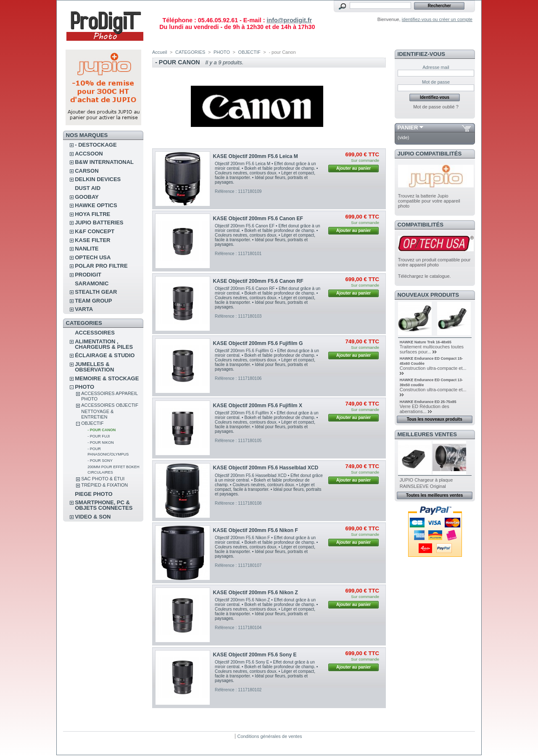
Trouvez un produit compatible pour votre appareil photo (434, 262)
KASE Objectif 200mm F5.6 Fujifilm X (258, 406)
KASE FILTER (92, 240)
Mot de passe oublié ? (436, 107)
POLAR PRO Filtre (101, 266)
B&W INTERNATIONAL (104, 162)
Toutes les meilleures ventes (434, 495)
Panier (408, 128)
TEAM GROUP (93, 301)
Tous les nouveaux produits (435, 419)
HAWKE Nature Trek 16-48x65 (426, 342)
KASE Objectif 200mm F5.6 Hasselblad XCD (266, 468)
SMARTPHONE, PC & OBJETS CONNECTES (104, 505)
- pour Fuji (99, 436)
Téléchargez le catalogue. (425, 276)
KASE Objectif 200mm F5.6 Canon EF (258, 219)
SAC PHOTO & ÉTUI (103, 479)
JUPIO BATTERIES (99, 223)
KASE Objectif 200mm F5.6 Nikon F (256, 530)
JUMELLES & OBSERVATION (94, 367)
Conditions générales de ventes (269, 736)
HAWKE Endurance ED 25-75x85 (428, 402)
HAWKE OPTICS (96, 205)
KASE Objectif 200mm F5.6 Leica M (256, 156)
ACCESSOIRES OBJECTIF (110, 405)
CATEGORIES (190, 52)
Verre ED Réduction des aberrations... (425, 409)
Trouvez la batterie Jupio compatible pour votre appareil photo (429, 201)
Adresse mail (436, 67)
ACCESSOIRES (95, 333)
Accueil (160, 52)
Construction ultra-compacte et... (433, 368)
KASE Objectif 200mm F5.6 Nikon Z (256, 593)
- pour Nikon (101, 443)
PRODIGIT (88, 275)
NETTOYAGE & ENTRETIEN (97, 414)
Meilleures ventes (427, 434)
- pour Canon (102, 430)
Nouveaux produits (429, 295)
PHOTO (84, 387)
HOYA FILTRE (92, 214)
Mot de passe (436, 82)
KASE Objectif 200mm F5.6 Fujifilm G (258, 343)
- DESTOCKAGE (96, 145)
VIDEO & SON (93, 517)
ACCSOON (89, 154)
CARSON (87, 171)
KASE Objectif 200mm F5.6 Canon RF (258, 281)
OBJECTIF (92, 423)
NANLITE (87, 249)
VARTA (84, 309)
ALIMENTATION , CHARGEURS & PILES (104, 344)
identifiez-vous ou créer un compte (437, 19)
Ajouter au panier (353, 168)
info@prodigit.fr (289, 20)
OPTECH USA (93, 257)
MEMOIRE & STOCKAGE (107, 378)
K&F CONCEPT (95, 231)
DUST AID (88, 188)
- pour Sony (100, 461)
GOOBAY (87, 197)
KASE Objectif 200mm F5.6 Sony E (255, 655)
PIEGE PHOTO (94, 494)
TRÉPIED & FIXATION (104, 485)
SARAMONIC (92, 283)
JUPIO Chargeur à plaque (426, 480)
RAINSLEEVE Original (423, 486)
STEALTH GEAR (96, 292)
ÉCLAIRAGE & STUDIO (105, 355)
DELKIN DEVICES (98, 179)
